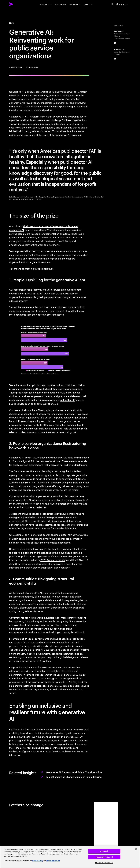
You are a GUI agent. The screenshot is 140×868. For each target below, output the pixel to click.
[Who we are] (75, 4)
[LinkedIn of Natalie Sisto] (115, 43)
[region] (70, 857)
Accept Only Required (104, 857)
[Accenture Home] (16, 4)
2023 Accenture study (53, 560)
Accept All (104, 851)
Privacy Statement (53, 861)
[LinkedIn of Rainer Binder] (115, 59)
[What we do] (46, 4)
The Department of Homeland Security (30, 471)
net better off (68, 400)
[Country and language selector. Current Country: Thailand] (123, 4)
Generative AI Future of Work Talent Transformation (74, 772)
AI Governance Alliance (54, 650)
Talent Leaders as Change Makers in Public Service (74, 777)
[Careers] (88, 4)
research (19, 290)
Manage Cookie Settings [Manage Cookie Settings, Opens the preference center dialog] (104, 863)
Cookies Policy (38, 861)
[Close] (136, 849)
